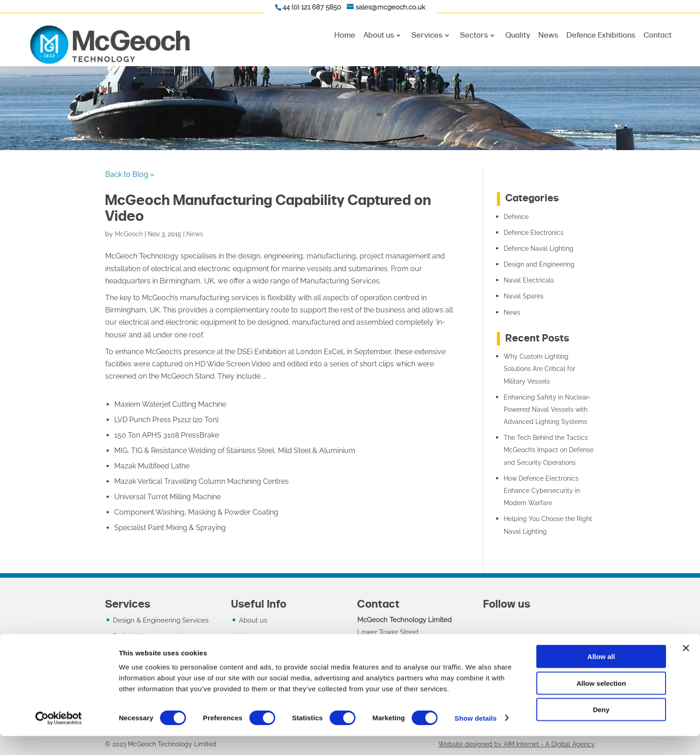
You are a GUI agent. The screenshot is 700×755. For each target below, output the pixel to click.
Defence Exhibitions (601, 36)
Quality (518, 36)
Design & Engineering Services (161, 620)
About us (379, 36)
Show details (476, 737)
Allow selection (601, 702)
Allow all (601, 675)
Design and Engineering (539, 264)
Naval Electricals (529, 280)
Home (345, 36)
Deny (601, 728)
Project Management (146, 636)
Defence (516, 217)
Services (427, 36)
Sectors (474, 36)
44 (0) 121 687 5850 (312, 7)
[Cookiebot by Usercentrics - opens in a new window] (59, 737)
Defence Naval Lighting (539, 248)
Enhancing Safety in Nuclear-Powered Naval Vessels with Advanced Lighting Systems (547, 409)
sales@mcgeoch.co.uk (390, 7)
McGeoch (129, 234)
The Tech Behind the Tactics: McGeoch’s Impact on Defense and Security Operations (549, 450)
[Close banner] (686, 667)
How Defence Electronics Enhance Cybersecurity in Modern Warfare (542, 491)
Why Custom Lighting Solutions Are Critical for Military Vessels (540, 369)
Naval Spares (524, 296)
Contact (658, 36)
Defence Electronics (534, 233)
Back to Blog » (130, 174)
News (549, 36)
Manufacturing (136, 652)
